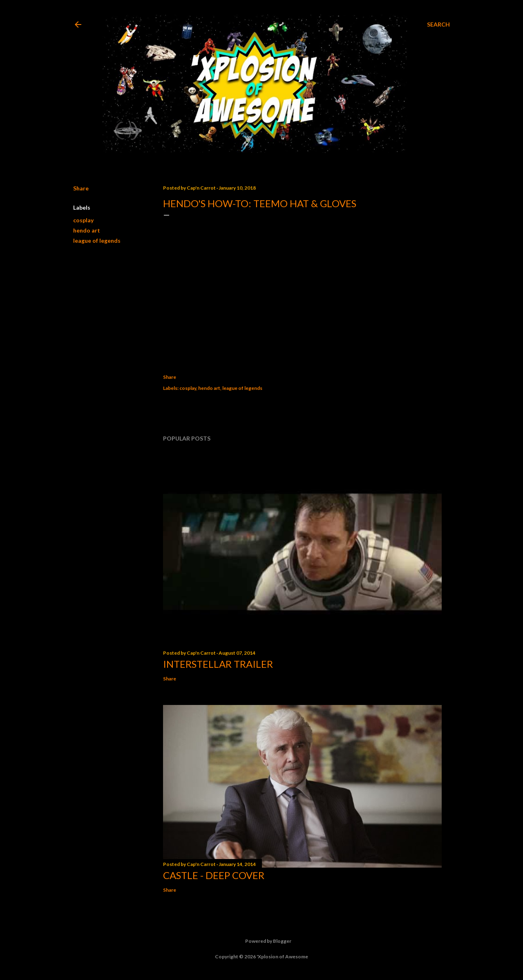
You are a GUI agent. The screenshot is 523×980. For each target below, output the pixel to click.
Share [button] (81, 188)
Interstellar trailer (218, 664)
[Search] (438, 25)
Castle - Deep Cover (214, 875)
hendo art (87, 230)
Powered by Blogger (262, 941)
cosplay (83, 220)
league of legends (97, 241)
